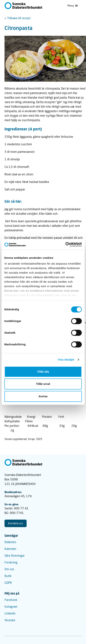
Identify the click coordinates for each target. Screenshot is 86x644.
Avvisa (43, 396)
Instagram (11, 606)
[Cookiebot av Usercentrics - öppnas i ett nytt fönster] (65, 244)
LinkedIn (10, 613)
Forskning (11, 562)
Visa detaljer (66, 360)
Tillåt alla (43, 372)
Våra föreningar (15, 555)
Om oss (9, 569)
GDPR (8, 583)
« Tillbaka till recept (18, 18)
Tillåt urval (43, 384)
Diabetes (10, 542)
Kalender (10, 549)
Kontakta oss (16, 523)
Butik (8, 576)
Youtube (10, 620)
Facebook (11, 600)
